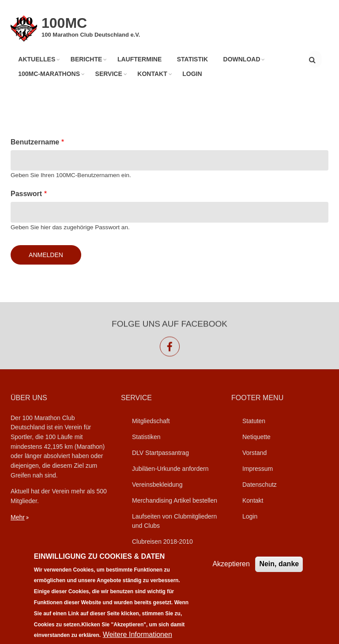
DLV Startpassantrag (160, 453)
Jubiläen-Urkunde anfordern (170, 469)
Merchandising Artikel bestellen (175, 500)
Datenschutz (260, 485)
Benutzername (35, 142)
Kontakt (152, 74)
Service (108, 74)
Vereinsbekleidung (157, 485)
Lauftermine (139, 59)
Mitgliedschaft (151, 421)
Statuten (254, 421)
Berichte (86, 59)
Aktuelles (37, 59)
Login (191, 74)
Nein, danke (279, 564)
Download (241, 59)
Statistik (192, 59)
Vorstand (254, 453)
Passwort (26, 194)
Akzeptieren (231, 564)
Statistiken (146, 437)
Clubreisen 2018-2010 (162, 542)
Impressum (258, 469)
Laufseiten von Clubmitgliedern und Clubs (174, 521)
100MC (64, 23)
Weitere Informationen (137, 635)
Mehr (18, 517)
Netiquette (256, 437)
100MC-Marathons (49, 74)
